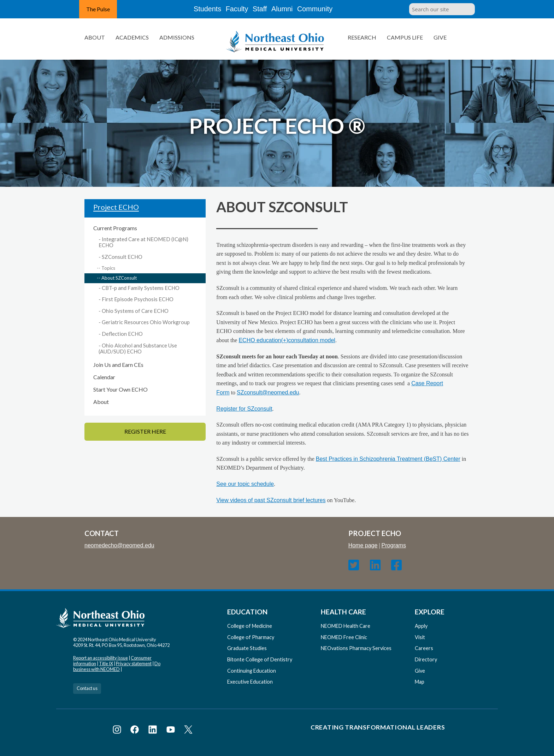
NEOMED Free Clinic (344, 637)
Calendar (104, 377)
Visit (420, 637)
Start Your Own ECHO (120, 389)
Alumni (289, 9)
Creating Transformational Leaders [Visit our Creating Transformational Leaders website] (378, 727)
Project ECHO (116, 207)
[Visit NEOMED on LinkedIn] (154, 731)
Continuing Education (252, 671)
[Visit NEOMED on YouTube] (172, 731)
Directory (426, 659)
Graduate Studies (247, 648)
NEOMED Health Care (346, 626)
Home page (363, 545)
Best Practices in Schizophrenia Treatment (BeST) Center (388, 459)
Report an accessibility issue (101, 658)
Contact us (87, 688)
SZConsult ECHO (122, 257)
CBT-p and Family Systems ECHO (141, 288)
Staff (261, 9)
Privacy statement (134, 663)
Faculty (232, 9)
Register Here (145, 431)
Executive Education (250, 682)
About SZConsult (119, 278)
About (101, 402)
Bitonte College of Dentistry (260, 659)
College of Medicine (250, 626)
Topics (108, 268)
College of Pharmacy (251, 637)
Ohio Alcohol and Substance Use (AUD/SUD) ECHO (138, 349)
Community (325, 9)
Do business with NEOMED (117, 666)
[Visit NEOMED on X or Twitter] (188, 731)
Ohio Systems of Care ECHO (135, 311)
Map (420, 682)
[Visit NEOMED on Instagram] (118, 731)
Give (440, 37)
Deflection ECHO (122, 334)
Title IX (106, 663)
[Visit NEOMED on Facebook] (136, 731)
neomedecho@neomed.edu (119, 545)
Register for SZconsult (244, 409)
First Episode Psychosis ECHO (138, 299)
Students (199, 9)
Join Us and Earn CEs (118, 365)
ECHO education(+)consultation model (287, 340)
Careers (424, 648)
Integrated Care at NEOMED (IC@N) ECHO (143, 242)
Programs (394, 545)
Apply (421, 626)
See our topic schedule (245, 484)
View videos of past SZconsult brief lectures (271, 500)
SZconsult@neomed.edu (268, 392)
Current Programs (115, 228)
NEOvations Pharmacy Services (356, 648)
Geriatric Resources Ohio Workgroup (146, 322)
